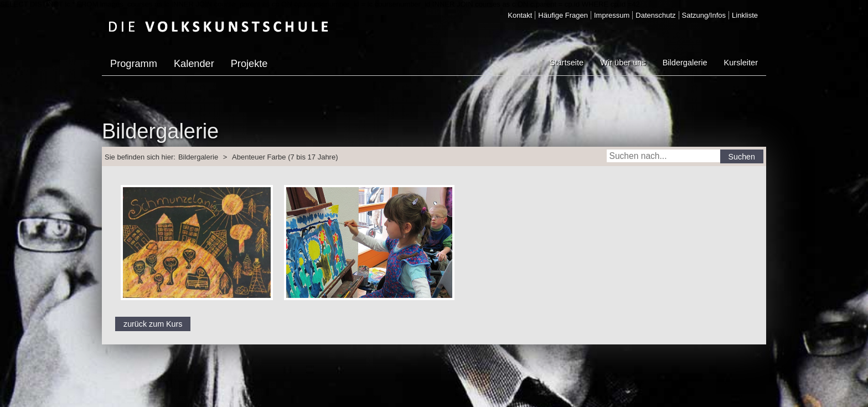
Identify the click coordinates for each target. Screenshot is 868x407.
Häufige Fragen (563, 15)
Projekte (249, 64)
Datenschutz (655, 15)
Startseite (567, 63)
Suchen (742, 157)
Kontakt (520, 15)
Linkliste (745, 15)
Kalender (194, 64)
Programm (134, 64)
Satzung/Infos (704, 15)
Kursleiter (741, 63)
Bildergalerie (685, 63)
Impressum (612, 15)
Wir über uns (623, 63)
